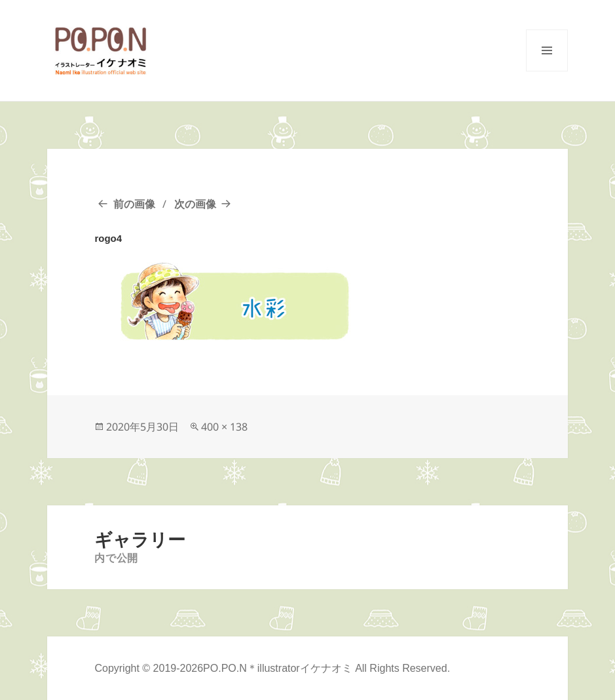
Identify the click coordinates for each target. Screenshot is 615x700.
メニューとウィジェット (547, 71)
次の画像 (195, 204)
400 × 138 (224, 427)
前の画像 (134, 204)
